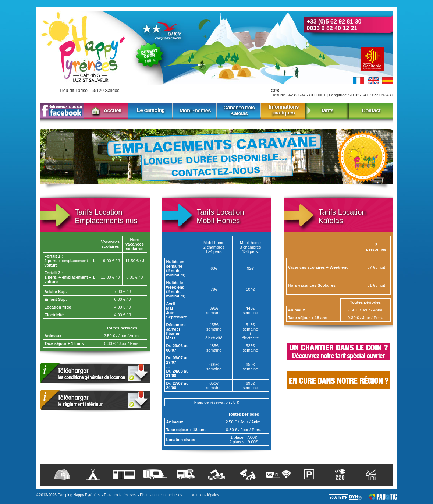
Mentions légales (205, 495)
